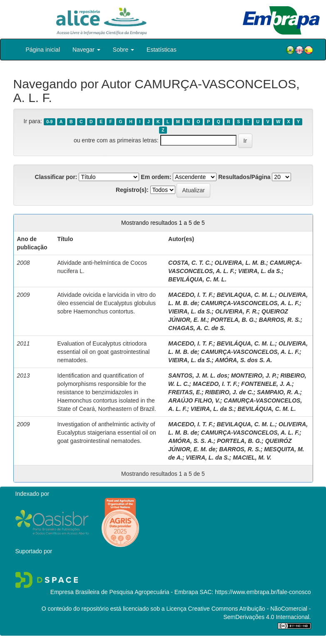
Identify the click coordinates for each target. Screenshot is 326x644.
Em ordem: (156, 177)
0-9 (49, 122)
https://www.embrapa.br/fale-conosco (263, 592)
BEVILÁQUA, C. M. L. (197, 279)
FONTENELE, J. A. (266, 384)
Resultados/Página (244, 177)
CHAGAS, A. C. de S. (197, 328)
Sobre (123, 50)
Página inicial (43, 50)
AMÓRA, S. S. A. (191, 441)
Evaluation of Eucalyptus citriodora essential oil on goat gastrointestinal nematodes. (103, 352)
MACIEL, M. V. (252, 458)
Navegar (86, 50)
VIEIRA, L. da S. (260, 271)
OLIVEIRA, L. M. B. (241, 263)
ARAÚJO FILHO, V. (194, 400)
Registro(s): (132, 190)
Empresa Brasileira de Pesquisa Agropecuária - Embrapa (124, 592)
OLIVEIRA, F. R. (237, 311)
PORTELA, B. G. (233, 320)
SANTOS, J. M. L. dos (198, 375)
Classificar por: (56, 177)
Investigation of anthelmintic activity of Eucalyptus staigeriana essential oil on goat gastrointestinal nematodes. (106, 433)
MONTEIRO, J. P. (254, 375)
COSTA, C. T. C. (190, 263)
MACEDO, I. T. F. (191, 295)
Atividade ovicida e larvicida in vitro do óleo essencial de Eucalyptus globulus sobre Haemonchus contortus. (106, 303)
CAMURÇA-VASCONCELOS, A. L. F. (250, 303)
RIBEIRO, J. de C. (229, 392)
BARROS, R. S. (280, 320)
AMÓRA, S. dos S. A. (243, 360)
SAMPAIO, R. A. (278, 392)
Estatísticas (162, 50)
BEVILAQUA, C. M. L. (246, 295)
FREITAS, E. (185, 392)
